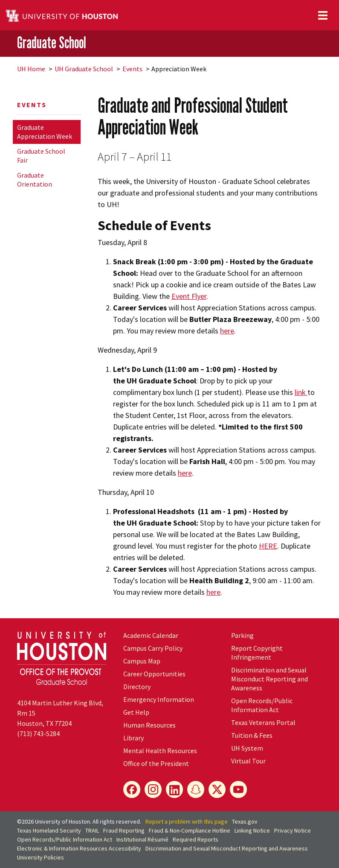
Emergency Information (159, 699)
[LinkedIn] (174, 789)
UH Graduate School (84, 69)
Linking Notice (252, 830)
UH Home (31, 69)
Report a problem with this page (187, 821)
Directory (137, 687)
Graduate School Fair (41, 156)
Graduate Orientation (35, 180)
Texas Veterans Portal (263, 722)
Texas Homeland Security (49, 830)
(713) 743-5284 (38, 734)
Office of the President (156, 763)
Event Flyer (189, 296)
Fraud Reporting (124, 830)
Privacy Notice (293, 830)
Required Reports (196, 839)
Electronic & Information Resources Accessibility (79, 848)
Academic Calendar (151, 635)
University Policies (41, 857)
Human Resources (149, 725)
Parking (242, 635)
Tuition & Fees (252, 735)
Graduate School (52, 43)
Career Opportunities (154, 674)
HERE (268, 546)
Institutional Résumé (142, 839)
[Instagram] (153, 789)
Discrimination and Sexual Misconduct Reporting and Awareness (269, 679)
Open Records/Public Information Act (262, 705)
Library (133, 738)
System (247, 748)
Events (132, 69)
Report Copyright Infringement (257, 653)
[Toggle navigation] (323, 15)
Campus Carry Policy (153, 648)
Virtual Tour (248, 761)
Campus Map (142, 661)
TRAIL (92, 830)
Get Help (136, 712)
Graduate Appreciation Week (45, 132)
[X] (217, 789)
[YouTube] (238, 789)
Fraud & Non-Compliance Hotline (190, 830)
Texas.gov (245, 821)
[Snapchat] (196, 789)
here (227, 331)
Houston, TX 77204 (44, 723)
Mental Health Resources (160, 751)
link (300, 392)
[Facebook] (132, 789)
